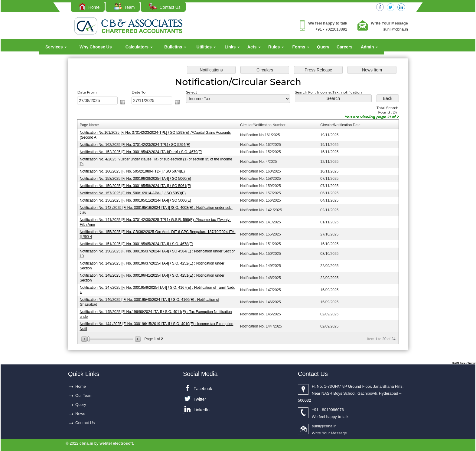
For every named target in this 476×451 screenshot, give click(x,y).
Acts (254, 47)
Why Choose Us (96, 47)
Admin (369, 47)
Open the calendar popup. (123, 102)
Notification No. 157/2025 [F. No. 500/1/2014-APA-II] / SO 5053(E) (133, 193)
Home (89, 7)
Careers (344, 47)
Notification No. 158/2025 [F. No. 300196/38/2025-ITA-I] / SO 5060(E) (136, 179)
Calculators (139, 47)
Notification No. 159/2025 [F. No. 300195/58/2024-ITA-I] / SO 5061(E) (136, 186)
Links (232, 47)
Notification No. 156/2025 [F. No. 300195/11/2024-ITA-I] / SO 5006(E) (136, 200)
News (80, 414)
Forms (301, 47)
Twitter (200, 399)
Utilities (206, 47)
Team (124, 7)
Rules (276, 47)
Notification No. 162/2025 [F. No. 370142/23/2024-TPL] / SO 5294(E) (135, 145)
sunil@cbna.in (396, 29)
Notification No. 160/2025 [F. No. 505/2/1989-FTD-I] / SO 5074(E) (132, 172)
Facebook (203, 389)
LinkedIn (202, 410)
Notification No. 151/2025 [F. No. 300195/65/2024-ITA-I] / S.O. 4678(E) (137, 244)
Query (323, 47)
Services (56, 47)
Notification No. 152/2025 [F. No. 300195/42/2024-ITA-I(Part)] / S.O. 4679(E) (141, 152)
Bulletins (175, 47)
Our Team (84, 395)
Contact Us (165, 7)
